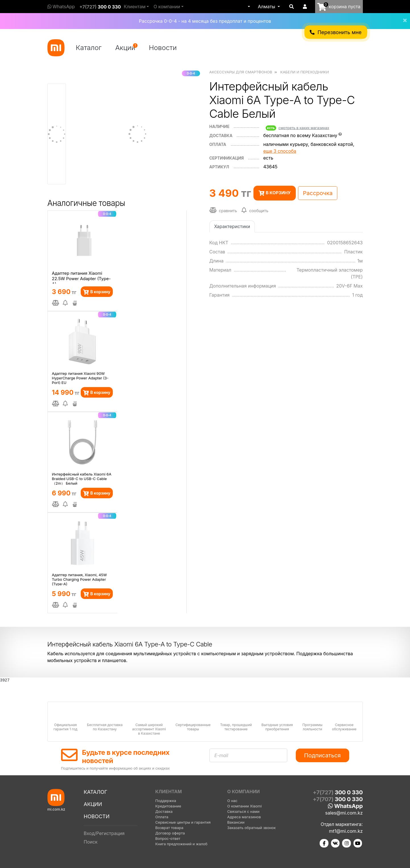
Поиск (91, 842)
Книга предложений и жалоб (182, 844)
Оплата (162, 817)
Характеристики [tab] (232, 226)
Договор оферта (170, 833)
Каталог (89, 48)
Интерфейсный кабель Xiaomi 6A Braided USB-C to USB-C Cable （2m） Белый (82, 478)
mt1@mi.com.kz (346, 831)
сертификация (227, 158)
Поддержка (166, 801)
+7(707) (338, 799)
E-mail (221, 755)
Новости (163, 48)
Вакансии (236, 822)
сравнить (223, 210)
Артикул (219, 167)
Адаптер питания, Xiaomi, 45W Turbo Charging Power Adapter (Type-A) (80, 579)
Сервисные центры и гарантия (183, 822)
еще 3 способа (280, 151)
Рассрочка (318, 193)
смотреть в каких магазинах (304, 128)
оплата (218, 144)
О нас (232, 801)
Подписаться (322, 755)
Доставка (221, 136)
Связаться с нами (243, 811)
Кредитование (168, 806)
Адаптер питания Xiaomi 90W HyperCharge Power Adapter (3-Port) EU (80, 378)
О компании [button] (167, 7)
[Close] (403, 16)
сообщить (255, 210)
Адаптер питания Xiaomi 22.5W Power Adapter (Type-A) (81, 277)
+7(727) (100, 7)
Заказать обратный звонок (251, 828)
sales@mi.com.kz (344, 813)
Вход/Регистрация (104, 833)
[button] (248, 7)
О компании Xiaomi (244, 806)
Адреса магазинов (244, 817)
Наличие (219, 126)
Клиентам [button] (135, 7)
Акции (126, 47)
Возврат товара (169, 828)
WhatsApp (61, 7)
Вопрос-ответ (168, 838)
